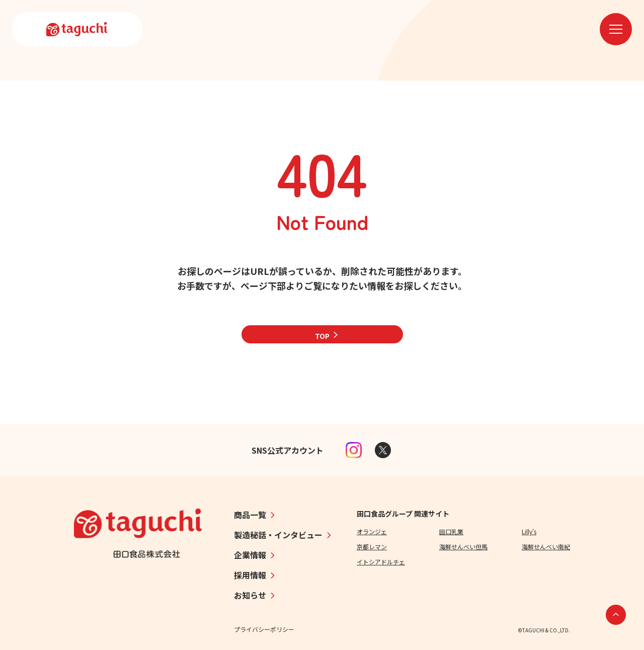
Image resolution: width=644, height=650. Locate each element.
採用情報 (250, 575)
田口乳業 (451, 531)
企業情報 (250, 555)
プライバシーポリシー (264, 629)
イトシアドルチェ (381, 562)
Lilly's (529, 531)
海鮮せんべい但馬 (463, 547)
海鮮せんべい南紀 (546, 547)
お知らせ (250, 595)
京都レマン (372, 547)
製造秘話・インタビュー (278, 535)
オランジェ (372, 531)
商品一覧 (250, 515)
